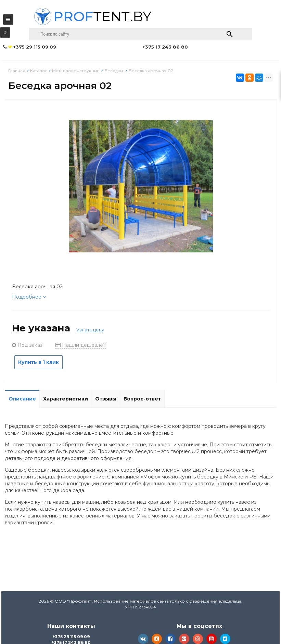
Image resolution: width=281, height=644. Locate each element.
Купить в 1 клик (39, 362)
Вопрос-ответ (142, 399)
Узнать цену (90, 330)
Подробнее (29, 297)
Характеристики (66, 399)
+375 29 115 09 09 (71, 637)
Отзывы (106, 399)
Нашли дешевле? (81, 345)
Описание (22, 399)
